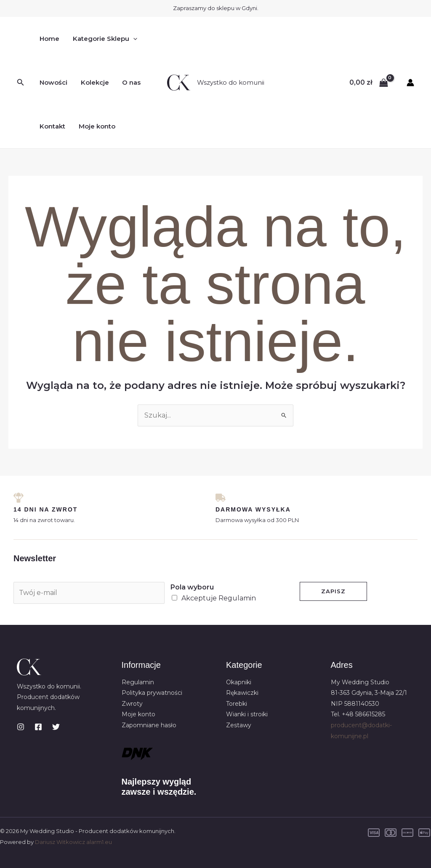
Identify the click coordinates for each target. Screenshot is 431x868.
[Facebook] (38, 727)
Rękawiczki (242, 693)
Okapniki (239, 682)
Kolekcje (94, 82)
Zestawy (239, 725)
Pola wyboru (192, 587)
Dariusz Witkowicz (60, 842)
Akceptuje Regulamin (219, 598)
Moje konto (96, 126)
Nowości (53, 82)
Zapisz (333, 591)
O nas (130, 82)
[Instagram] (21, 727)
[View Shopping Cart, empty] (368, 83)
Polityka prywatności (152, 693)
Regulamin (138, 682)
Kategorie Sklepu (104, 39)
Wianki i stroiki (247, 715)
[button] (21, 83)
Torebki (237, 704)
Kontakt (52, 126)
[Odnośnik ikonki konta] (410, 83)
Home (49, 39)
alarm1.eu (99, 842)
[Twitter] (56, 727)
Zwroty (132, 704)
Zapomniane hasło (149, 725)
